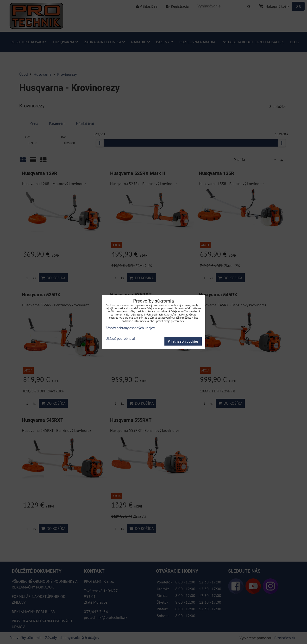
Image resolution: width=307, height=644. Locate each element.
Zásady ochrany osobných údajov (130, 328)
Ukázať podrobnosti (120, 339)
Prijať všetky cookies (183, 341)
